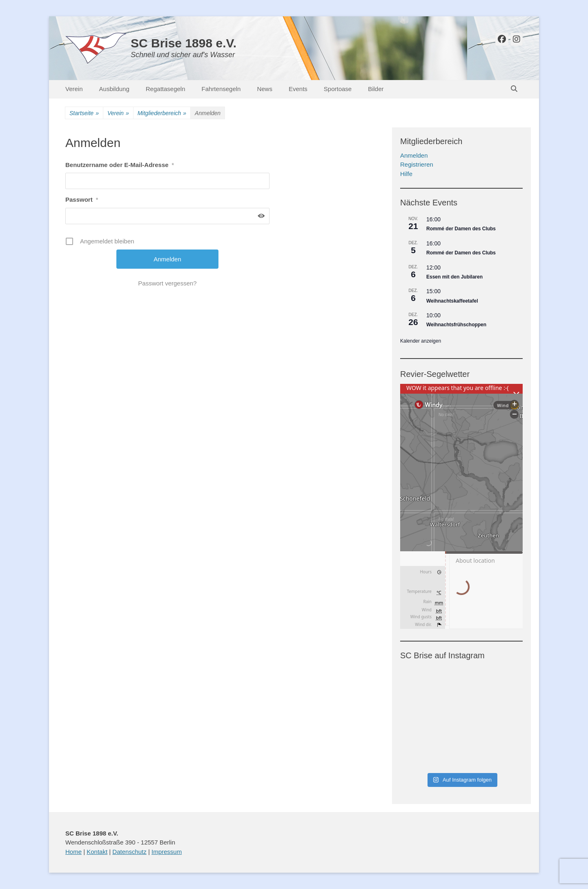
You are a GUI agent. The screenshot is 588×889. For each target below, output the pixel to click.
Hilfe (406, 174)
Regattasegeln (166, 89)
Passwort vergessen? (167, 283)
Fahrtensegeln (221, 89)
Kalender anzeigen (421, 341)
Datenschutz (129, 852)
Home (73, 852)
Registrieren (417, 164)
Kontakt (97, 852)
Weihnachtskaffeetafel (452, 301)
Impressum (167, 852)
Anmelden (414, 155)
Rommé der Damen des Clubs (461, 229)
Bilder (376, 89)
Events (298, 89)
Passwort (82, 199)
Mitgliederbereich (162, 113)
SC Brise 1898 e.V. (184, 43)
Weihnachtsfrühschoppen (456, 325)
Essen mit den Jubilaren (454, 277)
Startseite (84, 113)
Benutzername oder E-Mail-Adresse (120, 165)
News (265, 89)
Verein (74, 89)
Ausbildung (114, 89)
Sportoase (338, 89)
